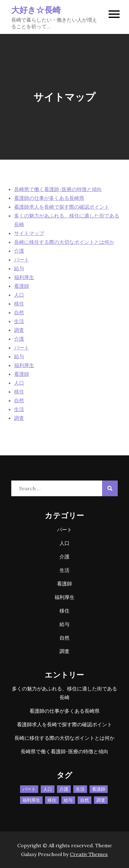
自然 (19, 312)
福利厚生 (24, 277)
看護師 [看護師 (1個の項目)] (99, 789)
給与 (19, 268)
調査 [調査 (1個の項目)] (101, 800)
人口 (19, 295)
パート (22, 260)
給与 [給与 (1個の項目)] (68, 800)
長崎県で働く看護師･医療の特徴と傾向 (58, 189)
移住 (19, 304)
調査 (19, 330)
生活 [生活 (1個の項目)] (80, 789)
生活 (19, 321)
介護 (19, 251)
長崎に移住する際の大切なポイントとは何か (64, 242)
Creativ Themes (89, 854)
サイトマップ (29, 233)
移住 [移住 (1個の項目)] (52, 800)
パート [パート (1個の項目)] (29, 789)
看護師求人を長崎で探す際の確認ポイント (62, 207)
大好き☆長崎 (36, 10)
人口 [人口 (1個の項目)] (48, 789)
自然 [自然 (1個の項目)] (85, 800)
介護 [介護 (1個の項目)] (64, 789)
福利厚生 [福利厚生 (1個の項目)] (31, 800)
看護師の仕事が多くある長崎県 (49, 198)
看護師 (22, 286)
